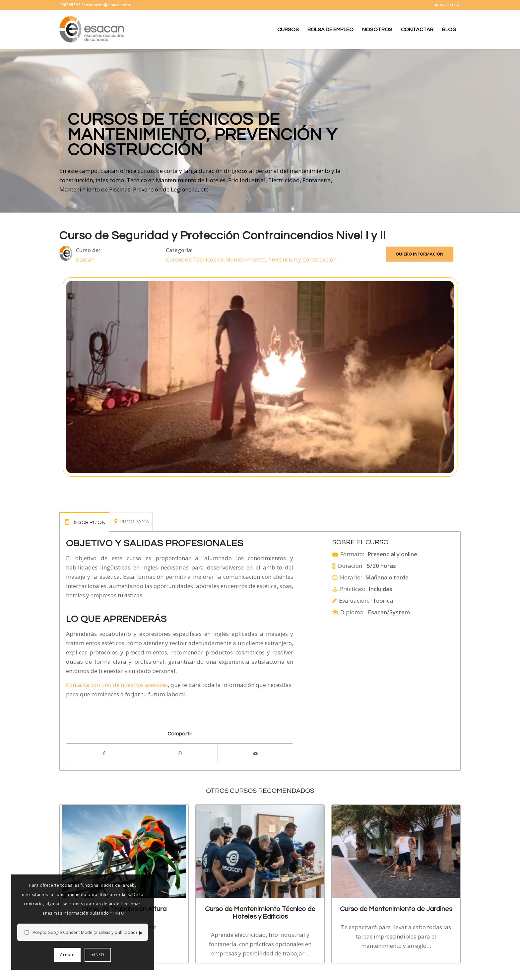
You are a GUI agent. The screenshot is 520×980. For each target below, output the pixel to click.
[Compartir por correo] (256, 753)
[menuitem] (444, 5)
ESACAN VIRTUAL (446, 5)
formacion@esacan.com (107, 5)
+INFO (90, 955)
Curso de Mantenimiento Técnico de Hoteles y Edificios (260, 912)
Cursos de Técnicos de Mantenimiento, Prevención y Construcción (251, 259)
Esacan (85, 259)
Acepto (60, 955)
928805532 (70, 5)
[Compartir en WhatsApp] (180, 753)
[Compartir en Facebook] (104, 753)
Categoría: (179, 250)
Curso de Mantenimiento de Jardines (396, 909)
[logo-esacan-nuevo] (93, 30)
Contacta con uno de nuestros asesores (117, 685)
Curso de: (88, 250)
